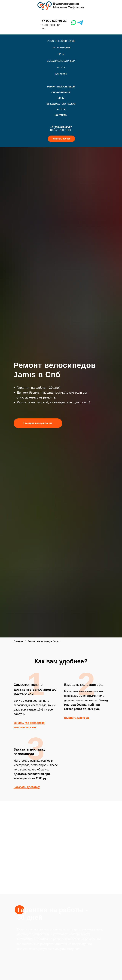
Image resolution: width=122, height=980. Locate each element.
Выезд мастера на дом (61, 61)
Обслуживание (61, 48)
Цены (61, 54)
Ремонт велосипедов (61, 41)
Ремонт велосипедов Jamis (44, 641)
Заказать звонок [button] (61, 139)
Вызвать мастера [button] (76, 718)
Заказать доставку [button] (27, 787)
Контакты (61, 74)
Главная (18, 641)
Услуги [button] (61, 68)
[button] (38, 423)
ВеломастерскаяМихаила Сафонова (69, 5)
